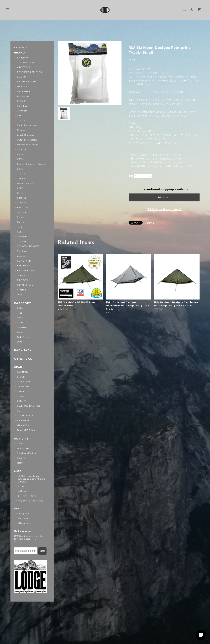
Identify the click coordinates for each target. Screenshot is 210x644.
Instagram (23, 514)
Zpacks (21, 256)
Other (20, 295)
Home (20, 463)
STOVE (21, 377)
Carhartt (22, 203)
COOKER (22, 401)
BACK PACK (23, 350)
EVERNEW (23, 266)
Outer (20, 308)
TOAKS (21, 275)
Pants (20, 318)
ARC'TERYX (24, 67)
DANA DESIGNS (26, 183)
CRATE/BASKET (26, 416)
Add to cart (164, 197)
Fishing (21, 458)
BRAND (19, 53)
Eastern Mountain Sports (31, 164)
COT (19, 411)
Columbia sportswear (29, 125)
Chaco (21, 217)
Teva (20, 227)
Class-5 (21, 174)
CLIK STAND (24, 261)
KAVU (20, 159)
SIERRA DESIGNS (27, 82)
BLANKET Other (26, 430)
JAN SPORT (24, 212)
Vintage (22, 290)
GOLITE (21, 120)
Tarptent (22, 251)
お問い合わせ (24, 491)
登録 (42, 551)
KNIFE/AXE (23, 421)
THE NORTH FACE (27, 62)
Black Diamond (26, 135)
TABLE (21, 391)
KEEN (20, 232)
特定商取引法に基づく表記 (31, 501)
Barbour (22, 198)
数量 (131, 176)
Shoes (20, 322)
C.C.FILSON (23, 106)
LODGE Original (26, 285)
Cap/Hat (22, 327)
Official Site (24, 523)
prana (20, 154)
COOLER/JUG (24, 382)
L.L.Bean (22, 77)
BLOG (21, 486)
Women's (22, 332)
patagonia (23, 57)
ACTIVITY (21, 439)
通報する (151, 223)
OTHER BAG (23, 359)
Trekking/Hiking (26, 453)
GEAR (18, 367)
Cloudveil (22, 149)
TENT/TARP (24, 387)
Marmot (21, 130)
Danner (21, 222)
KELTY (21, 188)
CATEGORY (23, 303)
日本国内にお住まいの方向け (164, 209)
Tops (20, 313)
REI (19, 116)
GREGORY (23, 101)
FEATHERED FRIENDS (29, 72)
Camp (20, 443)
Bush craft (23, 448)
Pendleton (23, 96)
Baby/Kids (23, 337)
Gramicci (22, 111)
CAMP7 (21, 178)
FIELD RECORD (25, 270)
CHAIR (21, 396)
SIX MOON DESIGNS (28, 246)
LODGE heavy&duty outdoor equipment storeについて (31, 479)
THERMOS (23, 241)
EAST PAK (23, 208)
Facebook (23, 518)
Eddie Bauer (24, 91)
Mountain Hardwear (28, 145)
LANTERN (23, 372)
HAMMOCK (23, 425)
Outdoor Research (27, 140)
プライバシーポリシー (28, 496)
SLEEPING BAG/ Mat (28, 406)
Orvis (20, 193)
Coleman (22, 237)
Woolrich (22, 87)
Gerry (20, 169)
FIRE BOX (23, 280)
